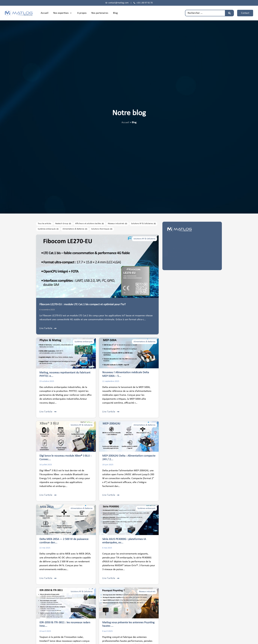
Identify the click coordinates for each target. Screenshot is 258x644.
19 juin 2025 (108, 465)
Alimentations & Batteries (144, 342)
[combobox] (205, 13)
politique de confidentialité (191, 264)
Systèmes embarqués (84, 342)
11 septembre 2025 (111, 381)
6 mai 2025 (107, 548)
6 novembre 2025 (47, 310)
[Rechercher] (229, 13)
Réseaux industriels (147, 592)
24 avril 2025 (45, 631)
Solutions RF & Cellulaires (144, 239)
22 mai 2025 (45, 548)
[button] (63, 13)
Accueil (125, 123)
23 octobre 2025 (47, 381)
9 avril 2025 (107, 631)
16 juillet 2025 (46, 465)
